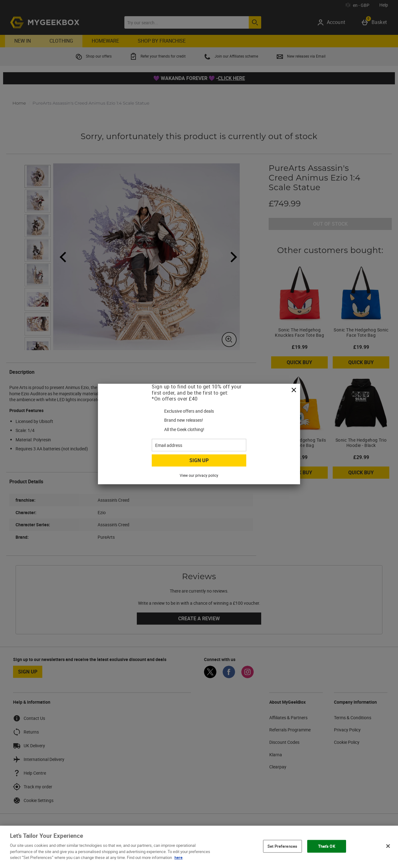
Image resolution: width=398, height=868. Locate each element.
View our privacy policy (199, 475)
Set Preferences (282, 846)
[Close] (294, 390)
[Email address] (199, 445)
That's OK (327, 846)
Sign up (199, 460)
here (178, 857)
